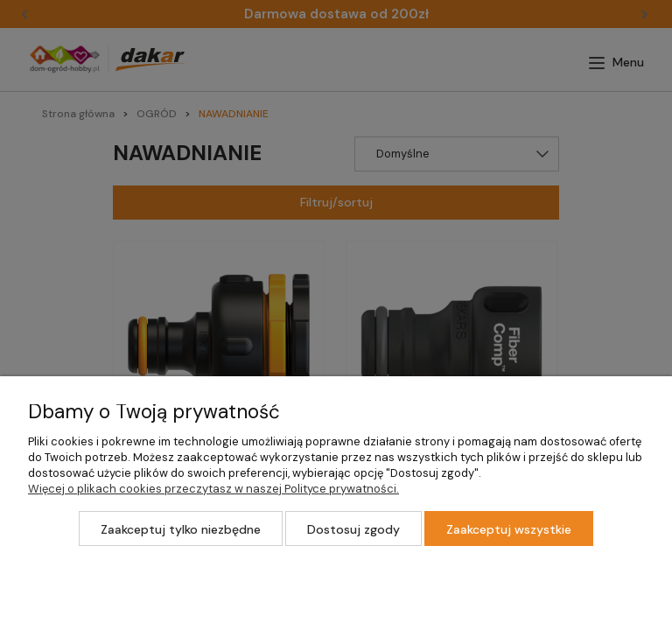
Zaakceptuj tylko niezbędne (181, 529)
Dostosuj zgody (353, 529)
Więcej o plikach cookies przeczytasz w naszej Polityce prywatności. (213, 489)
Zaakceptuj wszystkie (509, 529)
